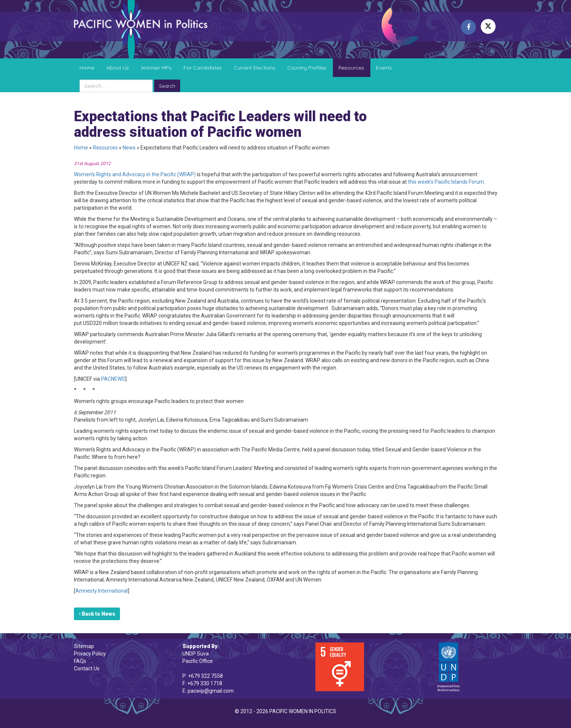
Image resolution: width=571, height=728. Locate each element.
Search (167, 86)
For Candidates (203, 68)
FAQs (80, 661)
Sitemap (84, 646)
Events (384, 68)
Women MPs (156, 68)
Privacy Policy (90, 654)
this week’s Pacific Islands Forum (445, 182)
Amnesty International (102, 591)
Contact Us (87, 669)
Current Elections (254, 68)
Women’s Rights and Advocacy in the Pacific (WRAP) (135, 174)
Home (87, 68)
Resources (351, 68)
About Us (118, 68)
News (129, 148)
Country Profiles (307, 68)
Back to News (97, 614)
